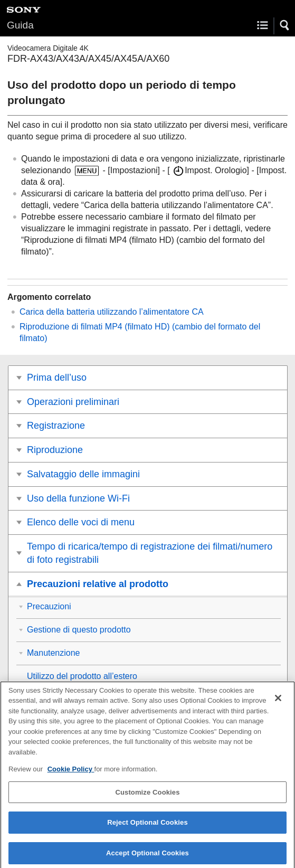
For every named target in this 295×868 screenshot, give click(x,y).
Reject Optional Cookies (147, 828)
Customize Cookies (147, 797)
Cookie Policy (71, 774)
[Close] (278, 703)
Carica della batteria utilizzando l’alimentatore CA (112, 312)
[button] (285, 25)
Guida (20, 25)
